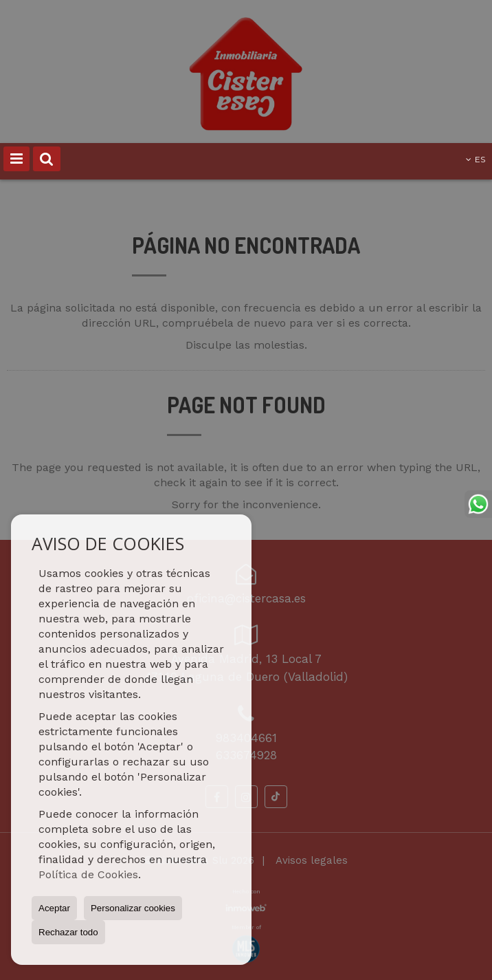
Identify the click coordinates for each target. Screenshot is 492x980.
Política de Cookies (88, 874)
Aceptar (54, 908)
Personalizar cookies (133, 908)
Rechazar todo (68, 932)
